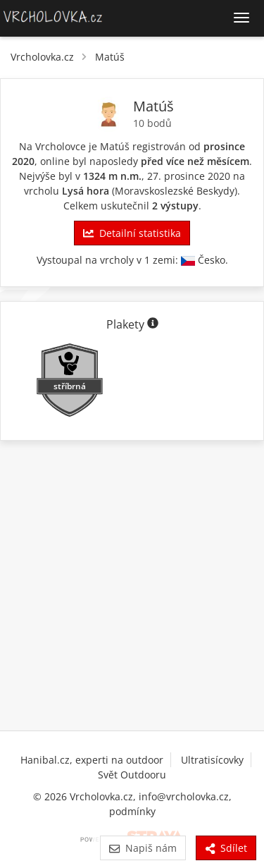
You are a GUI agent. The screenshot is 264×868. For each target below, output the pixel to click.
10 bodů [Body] (152, 123)
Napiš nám (143, 848)
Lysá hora (86, 191)
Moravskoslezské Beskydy (175, 191)
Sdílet (226, 848)
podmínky (132, 811)
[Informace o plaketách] (153, 324)
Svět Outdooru (132, 775)
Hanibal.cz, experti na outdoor (92, 760)
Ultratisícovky (212, 760)
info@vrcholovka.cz (184, 796)
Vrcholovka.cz (42, 57)
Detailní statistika (132, 233)
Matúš (110, 57)
